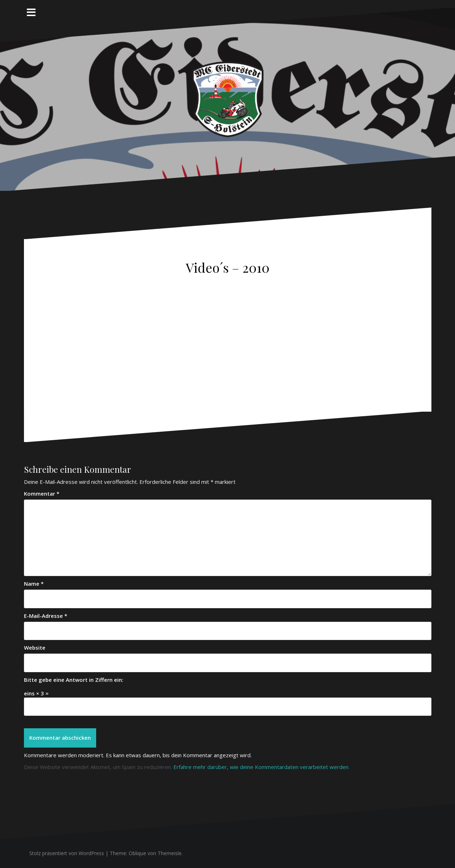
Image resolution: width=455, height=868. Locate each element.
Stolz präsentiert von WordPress (67, 853)
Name (34, 584)
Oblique (137, 853)
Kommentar (42, 493)
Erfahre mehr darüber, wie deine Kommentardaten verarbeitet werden (261, 767)
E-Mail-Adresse (46, 616)
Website (35, 648)
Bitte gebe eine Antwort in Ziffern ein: (74, 680)
